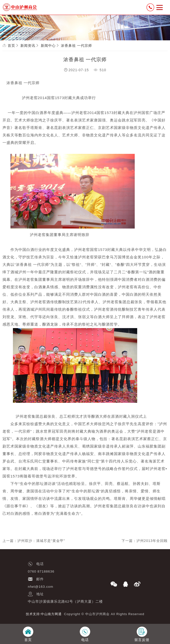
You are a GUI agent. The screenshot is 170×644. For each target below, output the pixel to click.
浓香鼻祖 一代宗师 (76, 46)
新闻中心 (48, 46)
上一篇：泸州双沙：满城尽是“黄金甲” (34, 541)
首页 (11, 46)
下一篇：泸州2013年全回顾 (145, 541)
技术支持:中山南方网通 (44, 614)
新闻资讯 (28, 46)
